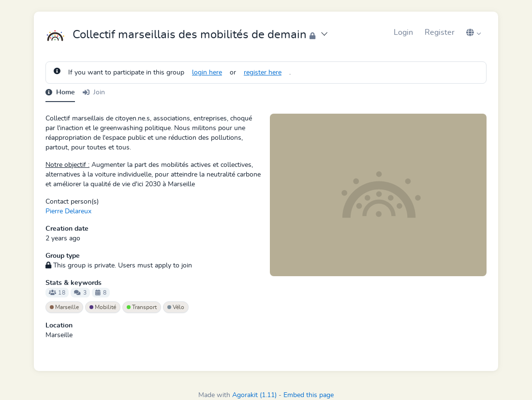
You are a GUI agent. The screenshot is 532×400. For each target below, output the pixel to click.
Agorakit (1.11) (254, 395)
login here (207, 73)
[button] (473, 32)
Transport (142, 307)
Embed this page (309, 395)
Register (440, 32)
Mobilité (103, 307)
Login (403, 32)
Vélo (176, 307)
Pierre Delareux (68, 211)
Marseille (64, 307)
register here (263, 73)
